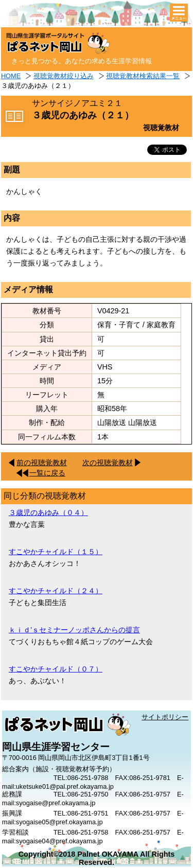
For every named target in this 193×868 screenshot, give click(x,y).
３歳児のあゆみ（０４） (48, 512)
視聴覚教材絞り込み (64, 76)
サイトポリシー (165, 717)
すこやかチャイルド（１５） (56, 552)
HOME (11, 76)
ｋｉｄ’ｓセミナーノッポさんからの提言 (74, 630)
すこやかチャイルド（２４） (56, 591)
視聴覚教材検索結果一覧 (143, 76)
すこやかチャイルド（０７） (56, 669)
